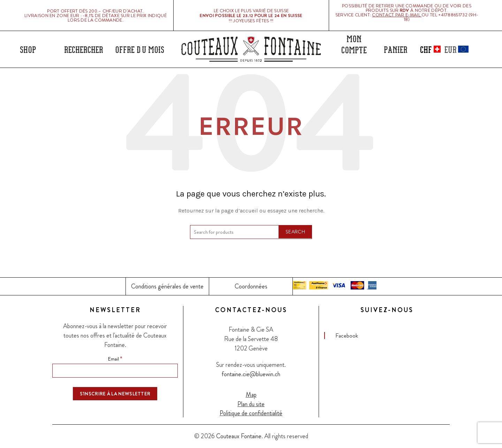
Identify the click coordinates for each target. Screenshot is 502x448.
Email (115, 358)
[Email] (115, 371)
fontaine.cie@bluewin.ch (251, 374)
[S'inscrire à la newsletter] (115, 394)
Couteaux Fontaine (239, 436)
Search (295, 232)
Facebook (347, 335)
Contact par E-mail (397, 15)
